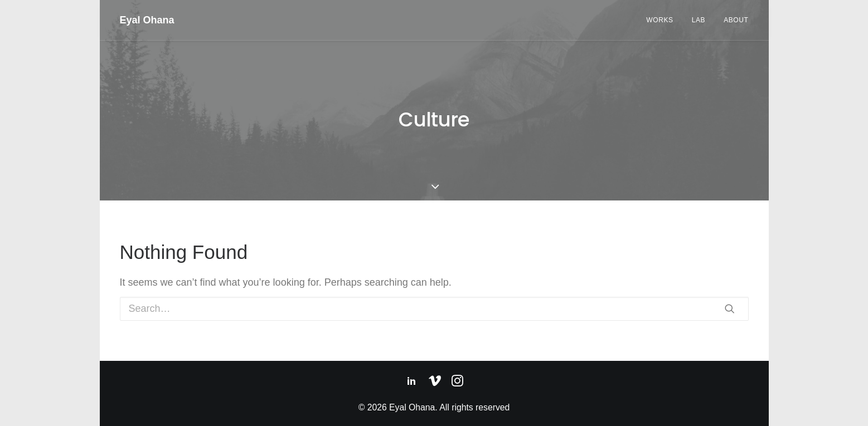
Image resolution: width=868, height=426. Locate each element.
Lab (699, 20)
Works (660, 20)
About (736, 20)
